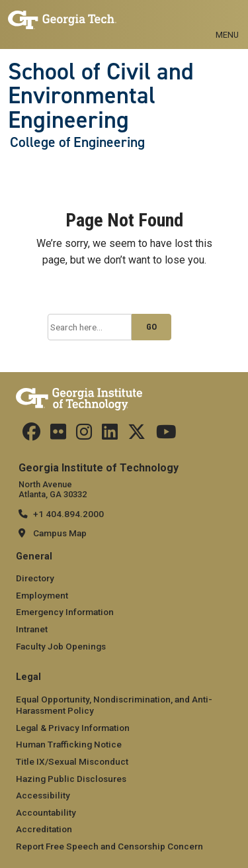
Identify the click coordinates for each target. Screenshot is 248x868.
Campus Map (60, 533)
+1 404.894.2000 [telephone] (68, 514)
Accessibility (43, 795)
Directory (35, 578)
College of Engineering (77, 142)
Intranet (32, 629)
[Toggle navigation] (227, 20)
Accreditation (44, 829)
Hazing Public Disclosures (71, 779)
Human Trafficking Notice (69, 744)
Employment (42, 595)
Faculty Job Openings (61, 646)
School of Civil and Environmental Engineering (101, 96)
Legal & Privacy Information (73, 728)
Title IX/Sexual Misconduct (72, 761)
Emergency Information (65, 612)
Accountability (46, 812)
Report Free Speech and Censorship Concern (109, 846)
